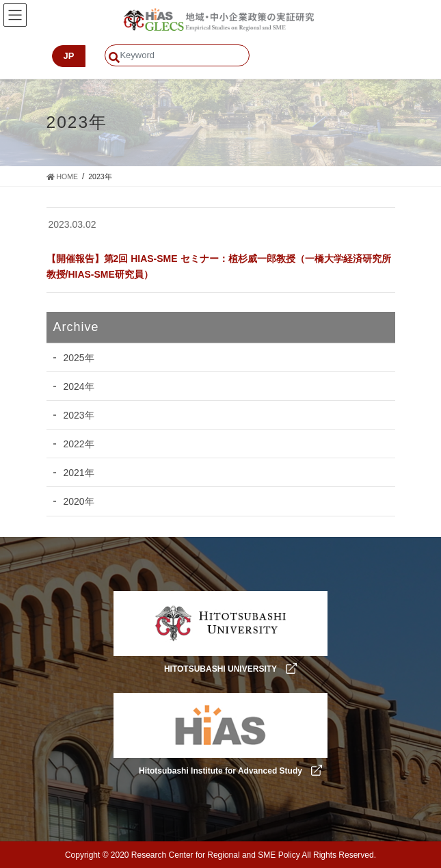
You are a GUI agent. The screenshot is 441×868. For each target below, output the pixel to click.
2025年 (79, 358)
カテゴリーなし (82, 244)
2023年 (79, 415)
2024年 (79, 386)
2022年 (79, 444)
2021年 (79, 473)
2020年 (79, 501)
